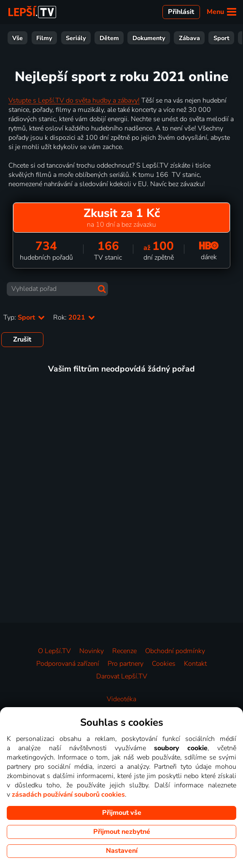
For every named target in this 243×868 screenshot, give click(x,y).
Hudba (199, 38)
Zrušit (22, 339)
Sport (134, 38)
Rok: (74, 317)
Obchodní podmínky (175, 651)
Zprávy (166, 38)
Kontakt (195, 664)
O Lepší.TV (54, 651)
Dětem (22, 38)
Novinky (92, 651)
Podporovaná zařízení (68, 664)
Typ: (24, 317)
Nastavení (122, 851)
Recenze (124, 651)
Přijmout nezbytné (122, 832)
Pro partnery (126, 664)
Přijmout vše (122, 813)
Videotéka (121, 699)
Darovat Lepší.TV (122, 676)
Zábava (102, 38)
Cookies (164, 664)
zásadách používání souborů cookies (68, 795)
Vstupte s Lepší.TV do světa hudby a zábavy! (74, 100)
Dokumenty (62, 38)
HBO (229, 38)
